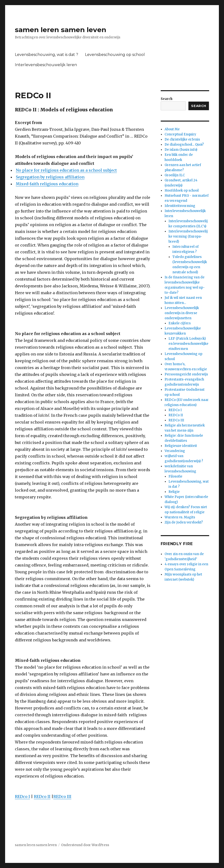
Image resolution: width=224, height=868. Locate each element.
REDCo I (175, 410)
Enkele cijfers (180, 323)
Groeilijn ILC (175, 175)
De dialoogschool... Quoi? (184, 145)
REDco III (62, 797)
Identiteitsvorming (180, 206)
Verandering (175, 451)
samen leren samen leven (61, 30)
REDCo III (176, 420)
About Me (172, 129)
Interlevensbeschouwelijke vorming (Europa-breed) (188, 236)
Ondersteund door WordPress (85, 845)
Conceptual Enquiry (180, 134)
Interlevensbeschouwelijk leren (46, 65)
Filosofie (175, 476)
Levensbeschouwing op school (115, 55)
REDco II (42, 797)
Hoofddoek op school (182, 190)
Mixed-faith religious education (47, 184)
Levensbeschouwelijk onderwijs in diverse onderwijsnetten (182, 313)
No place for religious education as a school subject (66, 170)
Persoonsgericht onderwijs (186, 374)
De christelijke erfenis (182, 139)
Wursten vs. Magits (180, 517)
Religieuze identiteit (181, 446)
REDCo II (176, 415)
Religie (174, 492)
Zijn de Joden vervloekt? (184, 522)
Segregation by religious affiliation (50, 177)
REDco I (22, 797)
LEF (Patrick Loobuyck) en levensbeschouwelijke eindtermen (188, 344)
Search (167, 99)
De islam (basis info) (181, 150)
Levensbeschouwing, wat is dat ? (47, 55)
